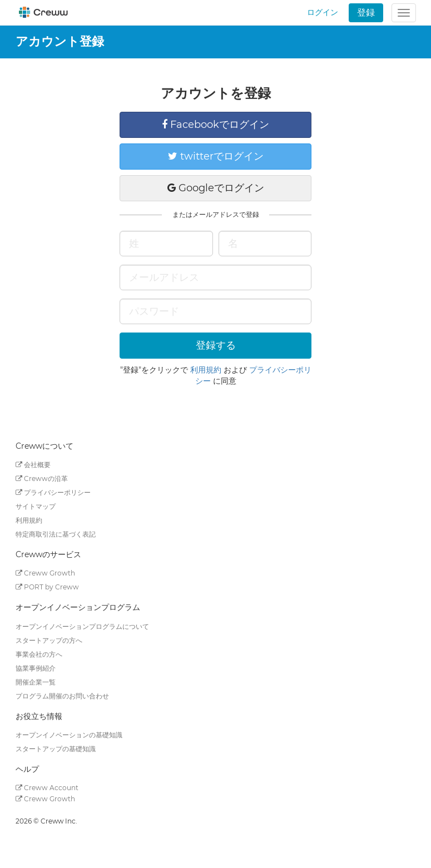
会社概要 (33, 465)
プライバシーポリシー (53, 492)
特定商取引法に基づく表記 (56, 534)
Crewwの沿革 (42, 478)
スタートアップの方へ (49, 640)
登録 (366, 13)
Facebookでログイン (215, 125)
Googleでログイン (216, 188)
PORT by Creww (47, 587)
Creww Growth (45, 573)
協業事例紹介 (36, 668)
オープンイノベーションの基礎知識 (69, 735)
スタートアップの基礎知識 (56, 749)
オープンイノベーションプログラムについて (82, 626)
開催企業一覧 (36, 682)
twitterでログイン (216, 156)
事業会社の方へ (39, 654)
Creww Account (47, 788)
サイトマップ (36, 506)
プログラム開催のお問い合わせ (62, 696)
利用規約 (206, 370)
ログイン (323, 12)
